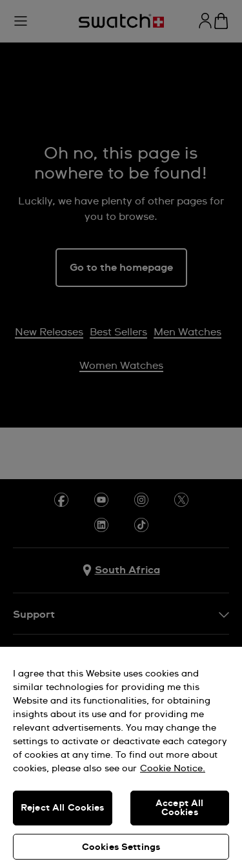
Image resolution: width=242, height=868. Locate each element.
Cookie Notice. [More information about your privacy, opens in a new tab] (173, 769)
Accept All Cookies (179, 808)
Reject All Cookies (63, 808)
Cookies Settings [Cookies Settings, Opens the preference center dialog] (121, 847)
